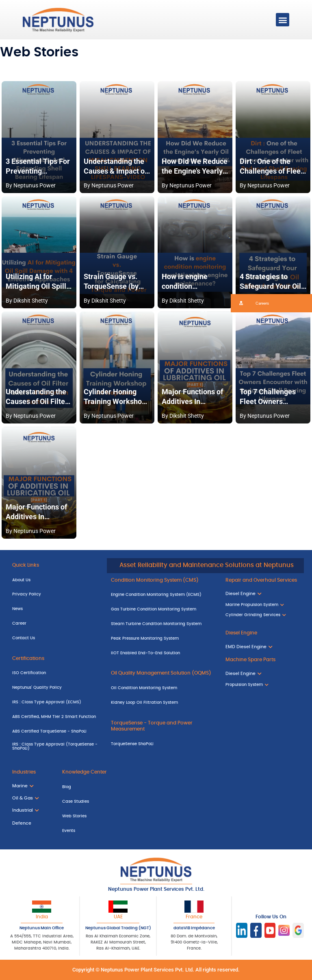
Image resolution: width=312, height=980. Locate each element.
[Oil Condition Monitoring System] (162, 688)
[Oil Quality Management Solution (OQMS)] (162, 674)
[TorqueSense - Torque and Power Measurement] (162, 726)
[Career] (55, 624)
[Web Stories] (107, 816)
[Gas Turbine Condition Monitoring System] (162, 610)
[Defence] (29, 824)
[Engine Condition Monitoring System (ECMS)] (162, 595)
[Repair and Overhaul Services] (263, 580)
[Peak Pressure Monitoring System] (162, 638)
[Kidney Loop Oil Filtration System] (162, 703)
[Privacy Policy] (55, 595)
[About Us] (55, 580)
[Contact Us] (55, 638)
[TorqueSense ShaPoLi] (162, 744)
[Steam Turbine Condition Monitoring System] (162, 624)
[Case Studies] (107, 802)
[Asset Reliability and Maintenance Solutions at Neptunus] (205, 566)
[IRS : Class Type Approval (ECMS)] (55, 703)
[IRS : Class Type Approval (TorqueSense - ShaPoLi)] (55, 747)
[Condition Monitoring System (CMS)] (162, 580)
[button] (283, 20)
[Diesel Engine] (263, 634)
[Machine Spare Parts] (263, 660)
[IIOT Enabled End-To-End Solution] (162, 653)
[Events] (107, 831)
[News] (55, 609)
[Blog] (107, 787)
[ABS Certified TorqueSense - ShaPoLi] (55, 731)
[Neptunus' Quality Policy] (55, 688)
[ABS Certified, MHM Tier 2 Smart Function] (55, 717)
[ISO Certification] (55, 673)
